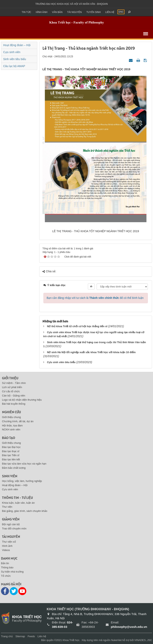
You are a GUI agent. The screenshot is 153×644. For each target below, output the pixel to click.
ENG (121, 12)
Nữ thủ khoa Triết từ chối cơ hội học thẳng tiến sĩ (77, 326)
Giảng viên (11, 519)
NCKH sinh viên (11, 429)
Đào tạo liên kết (11, 459)
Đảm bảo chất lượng (14, 468)
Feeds (31, 636)
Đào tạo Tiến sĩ (11, 455)
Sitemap (20, 636)
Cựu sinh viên (12, 52)
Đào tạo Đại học (11, 447)
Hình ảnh (42, 12)
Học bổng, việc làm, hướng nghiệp (22, 481)
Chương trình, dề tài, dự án (18, 421)
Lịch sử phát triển (12, 387)
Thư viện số (9, 542)
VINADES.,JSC (143, 640)
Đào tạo (9, 438)
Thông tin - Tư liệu (17, 498)
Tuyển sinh (94, 12)
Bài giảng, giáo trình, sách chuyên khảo (25, 511)
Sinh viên (10, 476)
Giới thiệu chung (11, 417)
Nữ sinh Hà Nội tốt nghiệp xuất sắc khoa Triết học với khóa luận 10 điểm (91, 352)
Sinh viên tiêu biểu (15, 59)
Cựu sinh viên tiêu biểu (61, 362)
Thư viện (7, 507)
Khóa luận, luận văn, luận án (18, 503)
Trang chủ (7, 636)
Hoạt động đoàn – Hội (17, 45)
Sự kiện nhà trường (12, 572)
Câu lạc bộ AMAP (14, 66)
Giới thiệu (10, 378)
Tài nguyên (74, 12)
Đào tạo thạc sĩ (11, 451)
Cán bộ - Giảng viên (14, 396)
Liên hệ (110, 12)
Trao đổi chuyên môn (14, 529)
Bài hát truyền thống (14, 404)
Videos (6, 550)
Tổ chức (6, 576)
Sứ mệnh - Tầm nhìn (14, 383)
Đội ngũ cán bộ (11, 524)
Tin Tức (26, 12)
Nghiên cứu (11, 412)
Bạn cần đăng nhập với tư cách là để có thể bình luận (95, 298)
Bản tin (5, 563)
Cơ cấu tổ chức (11, 391)
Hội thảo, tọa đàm (12, 426)
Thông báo (7, 567)
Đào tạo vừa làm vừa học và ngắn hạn (24, 464)
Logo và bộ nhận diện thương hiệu (22, 400)
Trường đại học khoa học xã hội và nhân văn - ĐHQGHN (72, 4)
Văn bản (57, 12)
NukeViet (116, 640)
